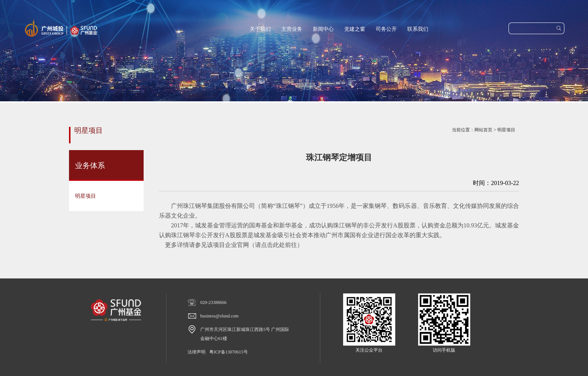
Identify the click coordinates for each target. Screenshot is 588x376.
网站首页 (483, 130)
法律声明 (196, 352)
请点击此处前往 (276, 245)
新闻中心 (323, 29)
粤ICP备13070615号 (229, 352)
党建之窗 (355, 29)
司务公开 (386, 29)
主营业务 (292, 29)
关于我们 (260, 29)
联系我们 (418, 29)
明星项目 (506, 130)
